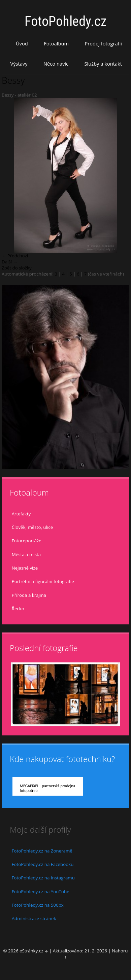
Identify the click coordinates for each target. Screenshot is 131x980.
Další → (10, 262)
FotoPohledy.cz (66, 21)
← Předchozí (15, 256)
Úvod (22, 43)
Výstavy (19, 64)
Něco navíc (56, 64)
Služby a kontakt (103, 64)
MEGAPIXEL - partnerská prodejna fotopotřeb (48, 788)
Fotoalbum (56, 43)
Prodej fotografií (103, 43)
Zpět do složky (17, 268)
